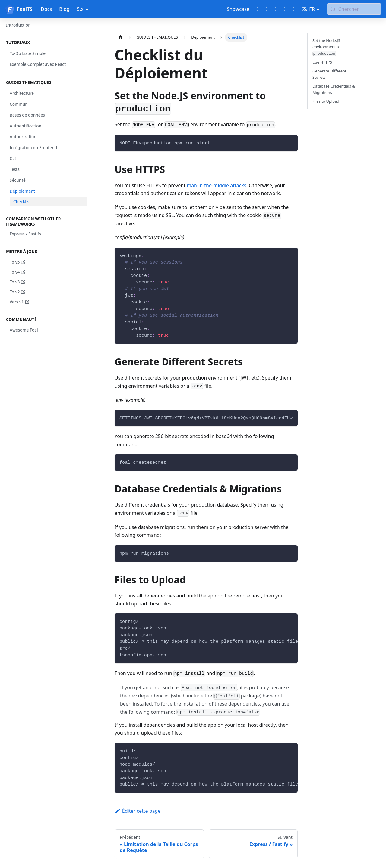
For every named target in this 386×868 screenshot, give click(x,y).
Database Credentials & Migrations (334, 89)
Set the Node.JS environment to (326, 47)
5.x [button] (80, 9)
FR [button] (308, 9)
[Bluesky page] (293, 9)
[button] (45, 43)
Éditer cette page (138, 811)
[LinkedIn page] (285, 9)
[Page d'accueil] (120, 37)
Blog (64, 9)
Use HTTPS (322, 62)
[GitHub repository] (258, 9)
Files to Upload (326, 101)
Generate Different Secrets (329, 74)
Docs (46, 9)
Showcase (238, 9)
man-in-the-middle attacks (216, 185)
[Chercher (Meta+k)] (354, 9)
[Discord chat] (276, 9)
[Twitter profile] (267, 9)
